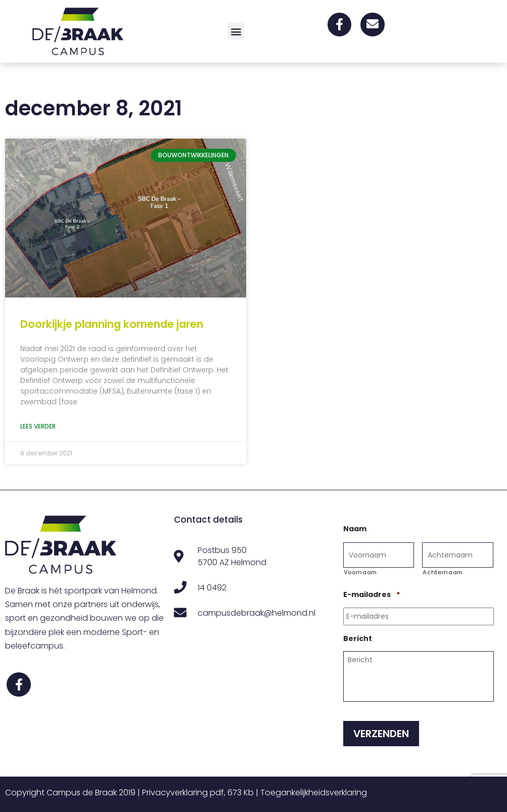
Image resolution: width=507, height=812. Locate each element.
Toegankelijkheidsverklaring (314, 793)
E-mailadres (372, 594)
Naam (355, 529)
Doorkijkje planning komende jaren (112, 324)
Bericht (358, 638)
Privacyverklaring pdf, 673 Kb (198, 793)
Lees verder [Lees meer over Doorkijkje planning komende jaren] (38, 426)
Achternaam (443, 572)
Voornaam (360, 572)
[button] (236, 31)
